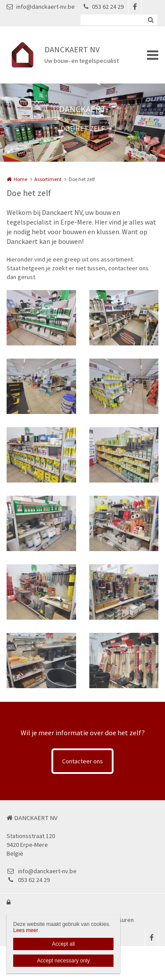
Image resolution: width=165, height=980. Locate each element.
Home (20, 179)
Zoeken (150, 20)
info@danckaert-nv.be (41, 7)
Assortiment (48, 179)
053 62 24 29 (104, 7)
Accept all (63, 944)
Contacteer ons (82, 761)
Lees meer (26, 930)
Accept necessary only (63, 961)
